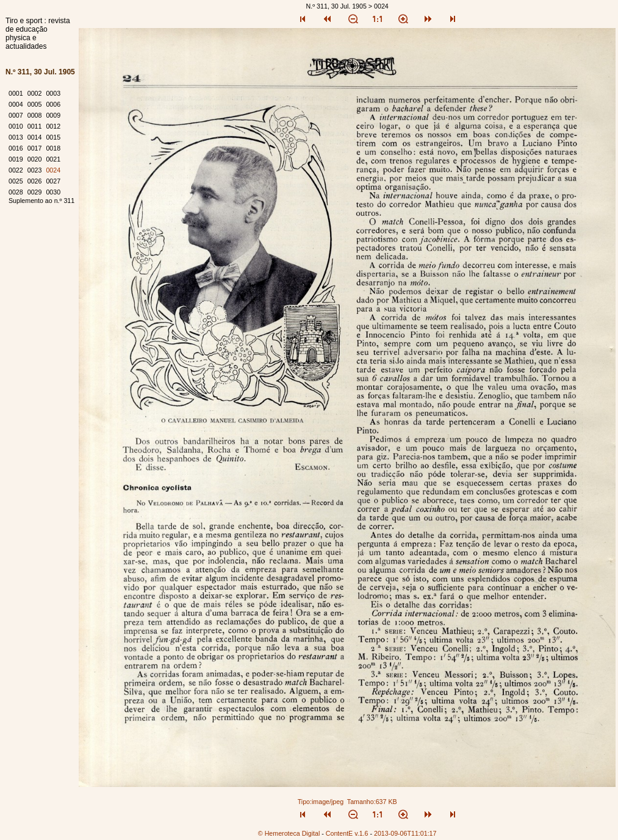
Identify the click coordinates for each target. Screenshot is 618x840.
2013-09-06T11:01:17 (405, 833)
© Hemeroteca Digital (289, 833)
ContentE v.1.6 (347, 833)
